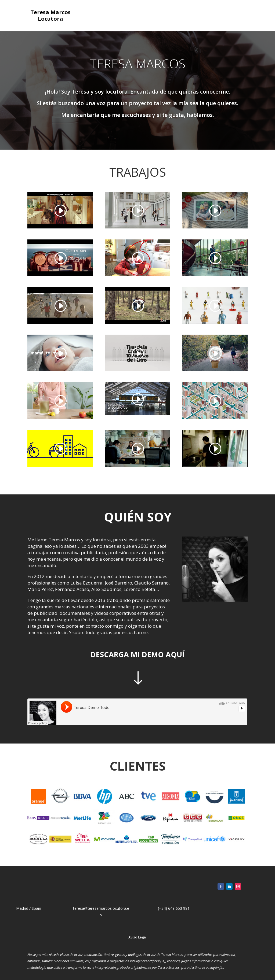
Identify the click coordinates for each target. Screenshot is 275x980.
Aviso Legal (137, 937)
